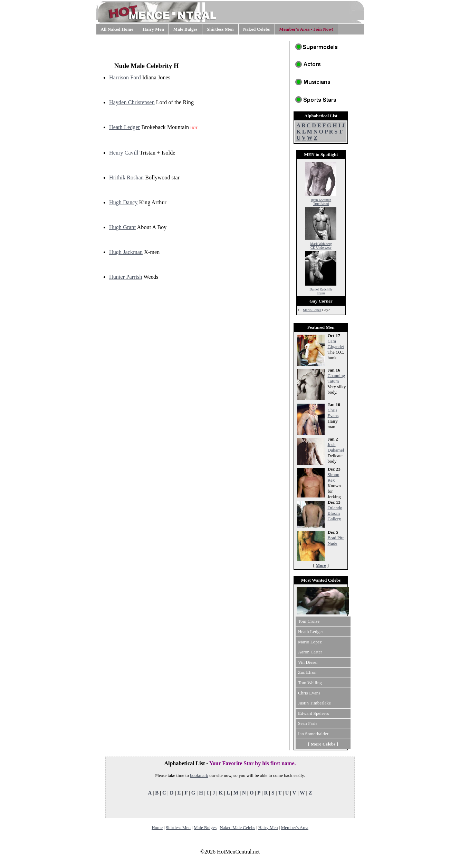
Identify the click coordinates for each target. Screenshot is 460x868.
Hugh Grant (122, 227)
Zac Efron (307, 672)
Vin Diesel (308, 662)
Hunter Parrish (126, 277)
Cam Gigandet (336, 344)
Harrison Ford (125, 77)
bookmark (199, 775)
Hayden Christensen (132, 102)
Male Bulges (185, 29)
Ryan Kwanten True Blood (321, 200)
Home (157, 827)
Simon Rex (333, 477)
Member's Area (295, 827)
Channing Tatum (336, 378)
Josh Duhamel (336, 447)
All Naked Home (117, 29)
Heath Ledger (124, 127)
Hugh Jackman (126, 252)
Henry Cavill (124, 153)
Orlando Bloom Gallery (335, 513)
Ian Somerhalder (313, 734)
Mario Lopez (312, 310)
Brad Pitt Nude (336, 540)
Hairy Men (153, 29)
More (321, 565)
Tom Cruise (309, 621)
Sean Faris (308, 723)
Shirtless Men (220, 29)
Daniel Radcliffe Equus (321, 290)
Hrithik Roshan (126, 177)
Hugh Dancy (123, 202)
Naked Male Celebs (237, 827)
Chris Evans (333, 413)
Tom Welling (310, 683)
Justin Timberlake (314, 703)
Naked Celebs (257, 29)
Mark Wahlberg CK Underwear (321, 244)
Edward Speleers (314, 713)
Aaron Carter (310, 652)
